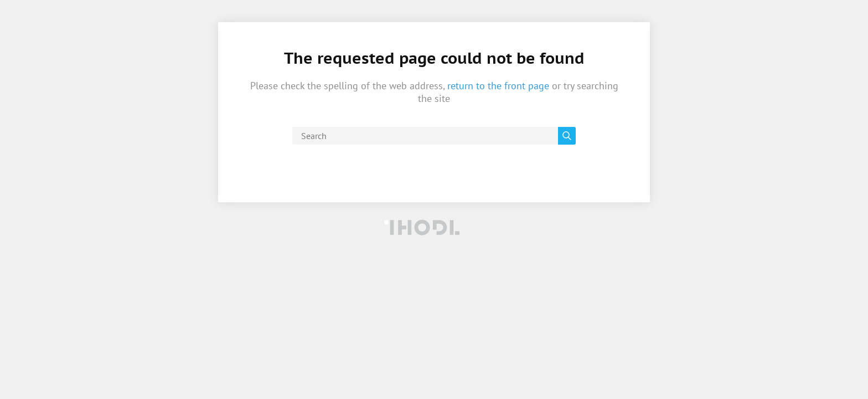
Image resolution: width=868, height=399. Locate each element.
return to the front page (498, 86)
